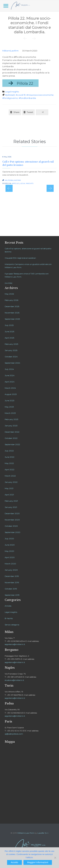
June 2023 (10, 401)
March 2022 (10, 476)
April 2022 (10, 470)
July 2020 (9, 539)
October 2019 (11, 589)
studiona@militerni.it (14, 680)
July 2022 (9, 451)
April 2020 (10, 557)
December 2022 (12, 432)
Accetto (14, 862)
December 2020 (12, 513)
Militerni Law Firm (26, 833)
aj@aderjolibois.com (14, 734)
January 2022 (11, 482)
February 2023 (11, 419)
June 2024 (10, 375)
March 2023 (10, 413)
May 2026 (9, 294)
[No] (55, 858)
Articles (16, 183)
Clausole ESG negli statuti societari (20, 258)
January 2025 (11, 350)
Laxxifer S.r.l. (43, 833)
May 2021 (9, 488)
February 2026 (11, 300)
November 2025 (12, 313)
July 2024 (9, 369)
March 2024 (10, 388)
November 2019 (12, 582)
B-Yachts (9, 618)
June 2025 (9, 331)
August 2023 (11, 394)
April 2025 (9, 338)
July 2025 (9, 325)
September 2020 (13, 532)
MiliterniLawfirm (10, 51)
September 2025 (12, 319)
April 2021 (9, 495)
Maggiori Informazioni (38, 862)
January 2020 (11, 570)
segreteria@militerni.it (15, 644)
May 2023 (9, 407)
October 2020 (11, 526)
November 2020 (12, 520)
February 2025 (11, 344)
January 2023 (11, 426)
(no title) (8, 283)
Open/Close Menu (6, 6)
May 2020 (9, 551)
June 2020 (10, 545)
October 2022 (11, 438)
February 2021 (11, 501)
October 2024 (11, 357)
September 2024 (12, 363)
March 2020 (10, 564)
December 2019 (12, 576)
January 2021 (11, 507)
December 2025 (12, 306)
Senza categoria (12, 625)
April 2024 (10, 382)
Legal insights (12, 92)
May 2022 (9, 463)
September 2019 (12, 595)
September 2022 (12, 444)
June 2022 (10, 457)
